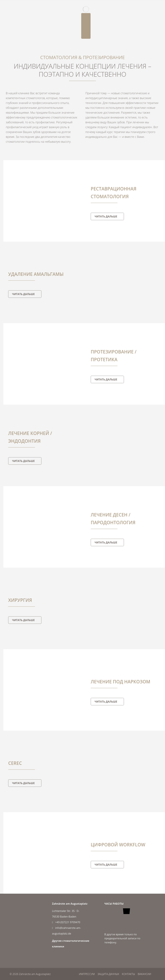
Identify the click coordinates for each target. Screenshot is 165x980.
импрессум (86, 974)
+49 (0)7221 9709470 (66, 922)
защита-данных (108, 974)
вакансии (144, 974)
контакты (128, 974)
